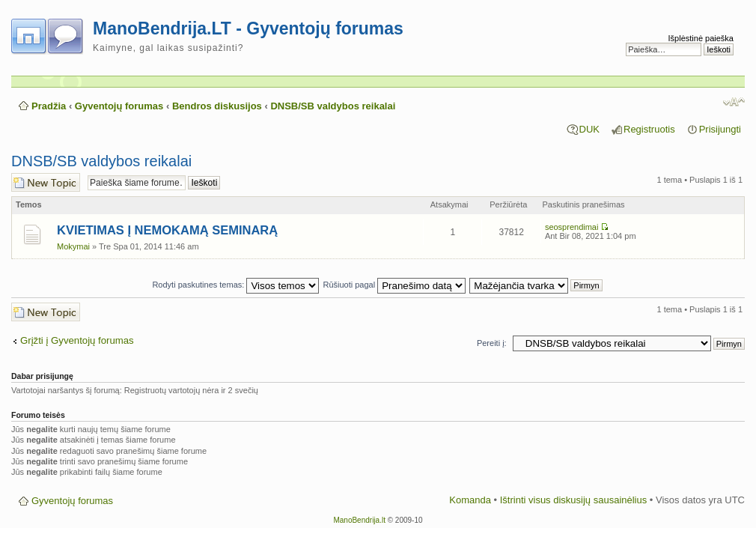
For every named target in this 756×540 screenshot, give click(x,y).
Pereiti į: (492, 343)
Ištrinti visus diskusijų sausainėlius (574, 500)
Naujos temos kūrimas (46, 182)
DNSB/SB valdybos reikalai (333, 106)
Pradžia (49, 106)
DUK (589, 129)
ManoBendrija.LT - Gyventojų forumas (248, 28)
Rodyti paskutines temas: (235, 285)
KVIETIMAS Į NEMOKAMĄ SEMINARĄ (167, 230)
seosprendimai (572, 227)
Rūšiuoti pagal (394, 285)
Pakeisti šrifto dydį (734, 102)
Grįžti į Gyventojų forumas (77, 341)
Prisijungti (720, 129)
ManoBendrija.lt (359, 520)
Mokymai (73, 246)
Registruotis (649, 129)
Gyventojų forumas (119, 106)
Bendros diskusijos (217, 106)
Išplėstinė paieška (701, 38)
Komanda (470, 500)
